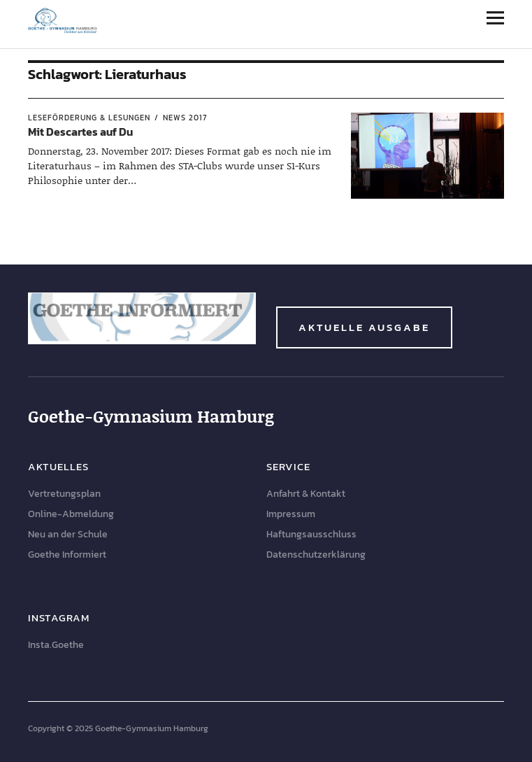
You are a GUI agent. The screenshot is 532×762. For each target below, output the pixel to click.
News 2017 (185, 118)
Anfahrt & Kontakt (306, 494)
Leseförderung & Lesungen (89, 118)
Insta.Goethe (56, 645)
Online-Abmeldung (71, 514)
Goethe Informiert (67, 555)
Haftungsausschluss (311, 534)
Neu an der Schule (68, 534)
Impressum (291, 514)
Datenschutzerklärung (316, 555)
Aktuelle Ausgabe (364, 327)
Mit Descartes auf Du (80, 132)
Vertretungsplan (64, 494)
